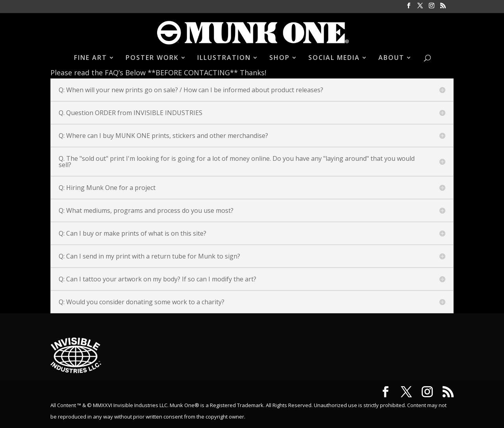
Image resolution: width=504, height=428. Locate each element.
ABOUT (391, 58)
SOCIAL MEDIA (334, 58)
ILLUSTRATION (224, 58)
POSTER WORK (152, 58)
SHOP (280, 58)
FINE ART (91, 58)
